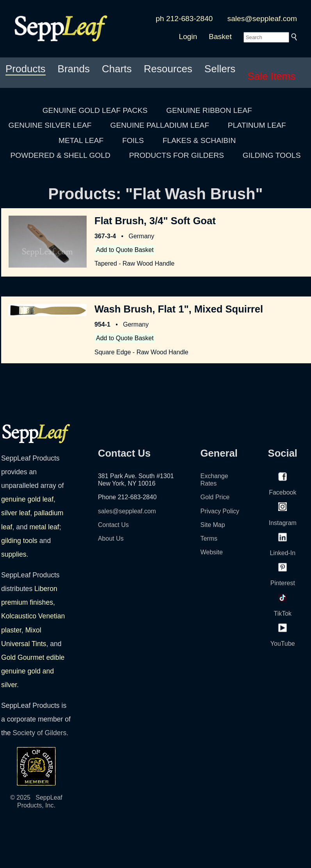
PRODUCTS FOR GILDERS (177, 155)
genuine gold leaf (27, 499)
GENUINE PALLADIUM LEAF (159, 125)
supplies (14, 554)
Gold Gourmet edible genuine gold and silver (33, 671)
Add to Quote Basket (125, 250)
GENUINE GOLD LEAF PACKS (95, 110)
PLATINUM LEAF (257, 125)
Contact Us (113, 525)
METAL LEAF (81, 140)
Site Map (212, 525)
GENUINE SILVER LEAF (50, 125)
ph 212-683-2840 (184, 19)
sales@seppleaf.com (262, 19)
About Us (111, 538)
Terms (209, 538)
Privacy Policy (220, 511)
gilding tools (19, 541)
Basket (220, 37)
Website (211, 552)
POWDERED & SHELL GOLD (60, 155)
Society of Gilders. (40, 733)
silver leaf (16, 513)
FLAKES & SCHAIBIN (199, 140)
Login (188, 37)
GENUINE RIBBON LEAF (209, 110)
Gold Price (215, 497)
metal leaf (44, 527)
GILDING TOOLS (272, 155)
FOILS (133, 140)
